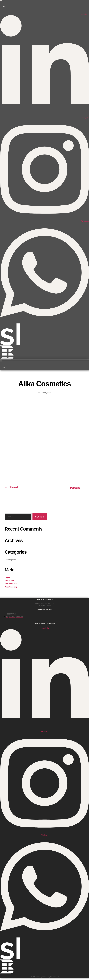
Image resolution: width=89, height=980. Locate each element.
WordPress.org (11, 587)
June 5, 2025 (46, 393)
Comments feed (11, 583)
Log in (7, 577)
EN (4, 7)
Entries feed (10, 580)
